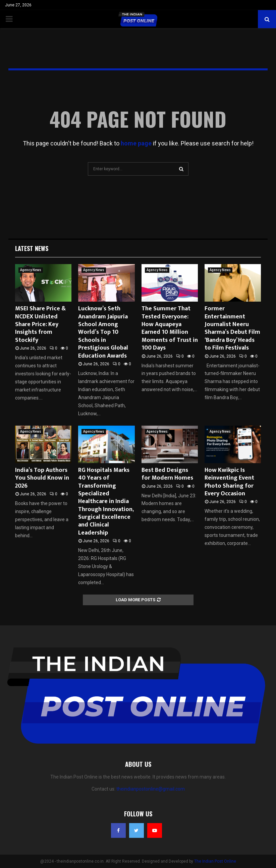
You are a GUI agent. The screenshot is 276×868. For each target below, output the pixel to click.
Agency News (31, 270)
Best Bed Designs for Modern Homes (167, 474)
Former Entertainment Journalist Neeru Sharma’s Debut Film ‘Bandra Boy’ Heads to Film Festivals (232, 328)
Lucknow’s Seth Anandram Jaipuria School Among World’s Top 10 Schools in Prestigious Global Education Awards (103, 332)
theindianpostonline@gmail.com (151, 789)
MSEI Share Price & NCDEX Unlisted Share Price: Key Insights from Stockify (40, 324)
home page (136, 143)
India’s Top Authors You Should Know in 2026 (42, 478)
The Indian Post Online (215, 861)
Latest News (32, 248)
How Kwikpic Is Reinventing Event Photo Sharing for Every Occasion (229, 482)
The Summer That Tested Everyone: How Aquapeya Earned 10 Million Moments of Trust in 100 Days (170, 328)
